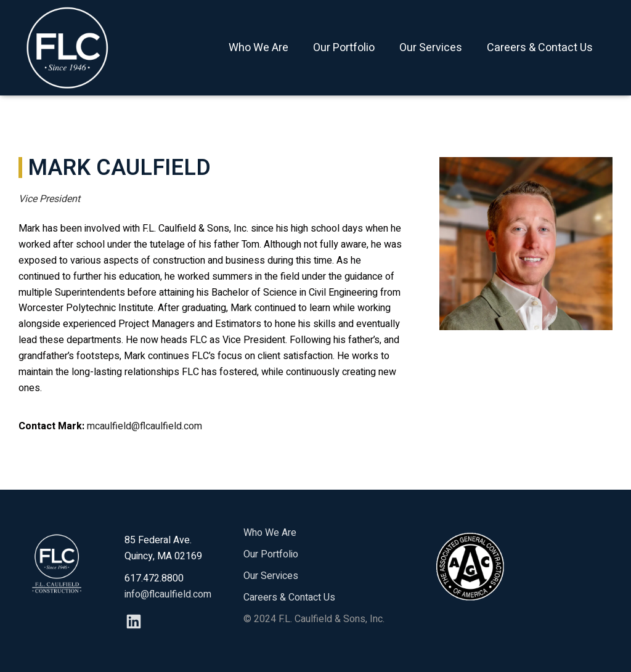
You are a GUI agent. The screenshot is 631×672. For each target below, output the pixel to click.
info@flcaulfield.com (168, 594)
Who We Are (259, 48)
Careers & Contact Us (540, 48)
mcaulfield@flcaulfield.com (145, 426)
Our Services (431, 48)
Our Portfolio (344, 48)
